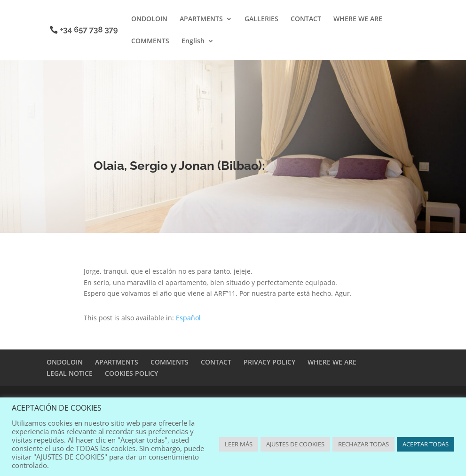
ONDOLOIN (149, 19)
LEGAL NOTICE (70, 373)
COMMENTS (150, 41)
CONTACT (306, 19)
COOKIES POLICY (131, 373)
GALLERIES (261, 19)
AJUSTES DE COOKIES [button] (295, 444)
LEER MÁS (239, 444)
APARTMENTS (201, 19)
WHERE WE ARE (358, 19)
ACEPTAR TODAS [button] (426, 444)
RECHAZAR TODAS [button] (363, 444)
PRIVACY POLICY (269, 362)
